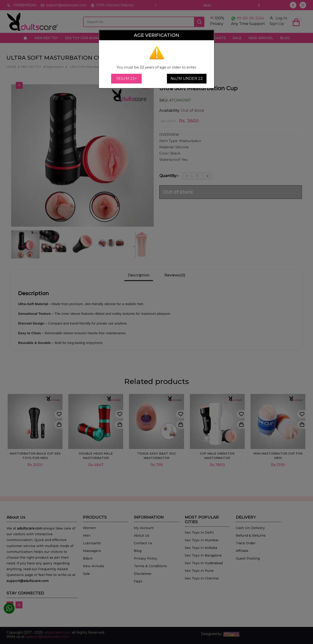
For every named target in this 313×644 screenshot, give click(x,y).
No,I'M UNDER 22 (187, 79)
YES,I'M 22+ (126, 79)
